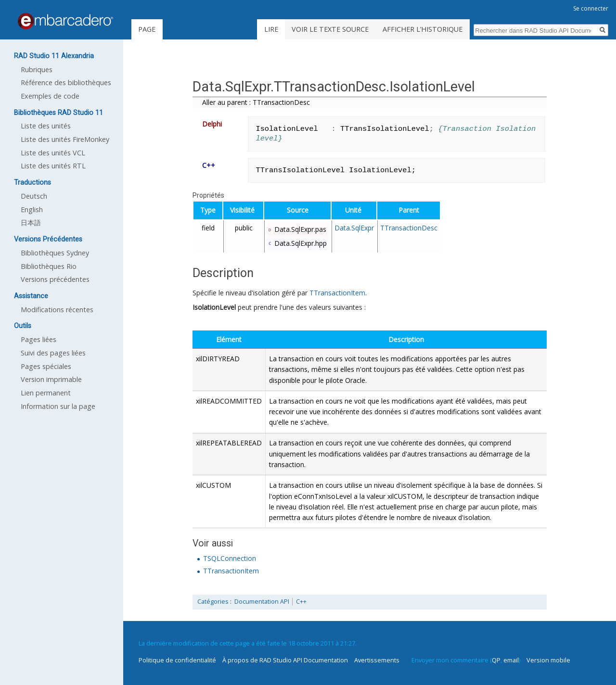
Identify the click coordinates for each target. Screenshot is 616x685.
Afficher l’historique (423, 29)
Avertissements (377, 660)
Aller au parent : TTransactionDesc (256, 102)
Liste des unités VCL (53, 153)
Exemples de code (50, 96)
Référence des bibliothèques (66, 82)
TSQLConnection (230, 558)
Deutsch (34, 196)
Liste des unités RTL (53, 166)
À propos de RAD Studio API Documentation (285, 660)
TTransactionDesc (409, 228)
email (511, 660)
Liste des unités (46, 126)
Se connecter (591, 8)
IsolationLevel (214, 307)
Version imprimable (51, 379)
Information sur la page (58, 406)
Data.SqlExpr (354, 228)
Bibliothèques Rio (49, 266)
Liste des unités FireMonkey (65, 139)
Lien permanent (46, 393)
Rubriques (37, 70)
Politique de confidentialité (177, 660)
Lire (271, 29)
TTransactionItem (337, 293)
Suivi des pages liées (53, 353)
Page (147, 29)
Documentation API (262, 602)
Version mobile (548, 660)
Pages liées (38, 339)
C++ (301, 602)
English (32, 209)
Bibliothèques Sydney (55, 253)
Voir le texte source (330, 29)
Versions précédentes (55, 279)
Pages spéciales (46, 366)
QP (496, 660)
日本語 (31, 222)
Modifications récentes (57, 310)
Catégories (213, 602)
